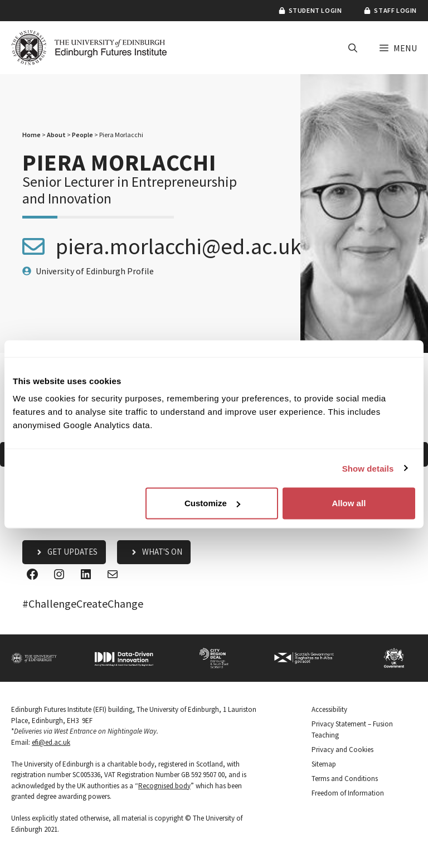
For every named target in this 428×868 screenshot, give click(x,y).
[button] (353, 48)
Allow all (349, 503)
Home (31, 135)
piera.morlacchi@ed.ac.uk (179, 246)
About (56, 135)
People (82, 135)
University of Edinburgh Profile (95, 271)
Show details (368, 468)
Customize (212, 503)
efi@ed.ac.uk (51, 742)
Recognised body (164, 786)
